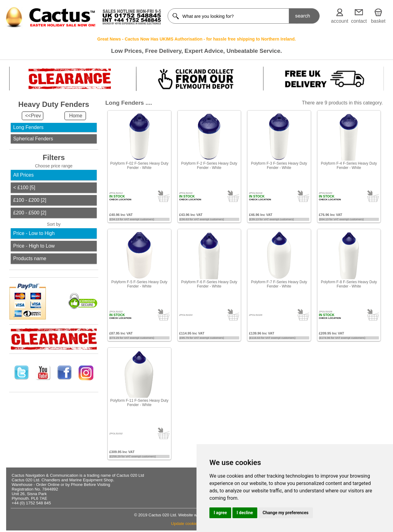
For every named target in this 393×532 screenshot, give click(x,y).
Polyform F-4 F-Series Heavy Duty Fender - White (349, 166)
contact (359, 21)
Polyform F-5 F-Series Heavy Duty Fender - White (139, 284)
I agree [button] (220, 513)
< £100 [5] (24, 188)
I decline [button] (245, 513)
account (340, 21)
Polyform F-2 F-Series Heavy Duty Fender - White (209, 166)
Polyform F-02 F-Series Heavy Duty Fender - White (139, 166)
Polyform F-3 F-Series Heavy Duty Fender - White (279, 166)
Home (76, 116)
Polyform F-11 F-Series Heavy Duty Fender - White (139, 403)
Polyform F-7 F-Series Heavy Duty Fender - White (279, 284)
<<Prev (33, 116)
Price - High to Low (34, 246)
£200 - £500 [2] (30, 213)
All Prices (23, 175)
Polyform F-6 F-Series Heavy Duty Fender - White (209, 284)
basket (378, 21)
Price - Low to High (34, 233)
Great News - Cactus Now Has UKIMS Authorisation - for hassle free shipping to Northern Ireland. (197, 39)
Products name (30, 258)
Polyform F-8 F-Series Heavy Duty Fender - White (349, 284)
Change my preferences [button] (285, 513)
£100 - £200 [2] (30, 200)
